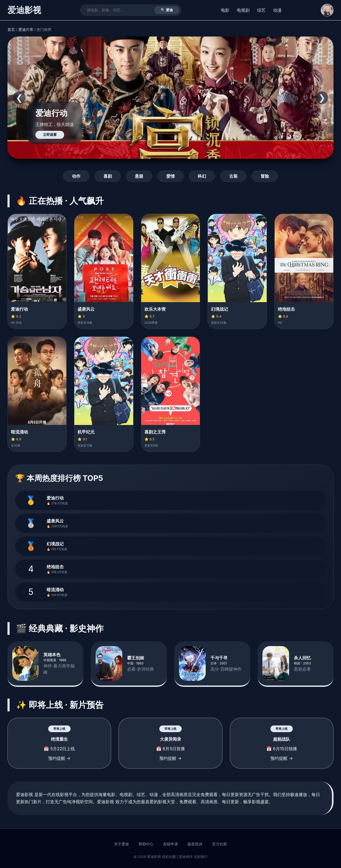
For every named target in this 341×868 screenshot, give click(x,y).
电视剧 (243, 10)
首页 (11, 30)
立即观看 (50, 135)
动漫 (277, 10)
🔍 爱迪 (167, 10)
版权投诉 (195, 844)
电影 (225, 10)
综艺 (261, 10)
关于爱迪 (121, 844)
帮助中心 (146, 844)
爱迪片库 (26, 30)
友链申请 (170, 844)
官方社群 (220, 844)
